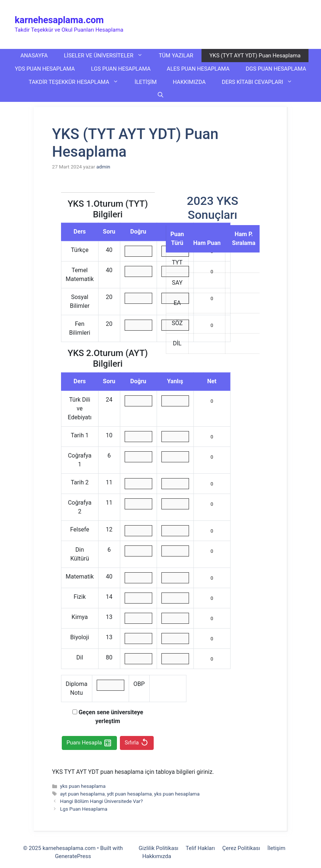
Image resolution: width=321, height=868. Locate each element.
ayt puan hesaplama (82, 794)
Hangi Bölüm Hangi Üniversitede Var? (101, 801)
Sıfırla (137, 743)
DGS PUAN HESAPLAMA (276, 69)
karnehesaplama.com (59, 20)
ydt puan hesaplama (129, 794)
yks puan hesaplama (83, 786)
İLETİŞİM (146, 82)
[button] (160, 95)
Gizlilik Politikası (158, 848)
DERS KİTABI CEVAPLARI (261, 82)
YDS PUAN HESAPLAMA (45, 69)
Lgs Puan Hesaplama (84, 809)
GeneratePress (73, 856)
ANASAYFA (34, 56)
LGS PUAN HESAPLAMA (121, 69)
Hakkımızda (157, 856)
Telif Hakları (200, 848)
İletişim (276, 848)
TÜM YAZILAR (176, 56)
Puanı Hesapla (89, 743)
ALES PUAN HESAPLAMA (198, 69)
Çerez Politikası (241, 848)
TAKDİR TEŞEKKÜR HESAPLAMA (78, 82)
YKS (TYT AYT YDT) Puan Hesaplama (255, 56)
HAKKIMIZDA (189, 82)
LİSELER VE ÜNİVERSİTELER (107, 56)
